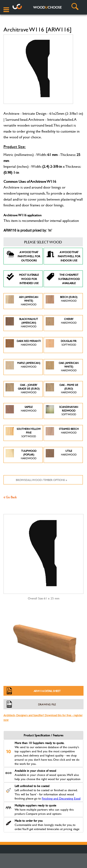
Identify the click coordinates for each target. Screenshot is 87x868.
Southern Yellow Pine (23, 433)
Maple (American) (23, 367)
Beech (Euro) (62, 301)
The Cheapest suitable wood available (63, 279)
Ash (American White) (22, 301)
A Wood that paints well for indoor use (63, 256)
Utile (61, 455)
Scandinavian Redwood (62, 411)
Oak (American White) (62, 367)
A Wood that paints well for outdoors (23, 256)
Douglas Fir (61, 345)
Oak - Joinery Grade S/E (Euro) (23, 389)
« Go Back (10, 497)
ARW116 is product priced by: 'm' (28, 231)
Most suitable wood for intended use (22, 279)
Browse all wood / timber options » (41, 480)
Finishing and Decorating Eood (61, 798)
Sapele (21, 411)
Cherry (61, 323)
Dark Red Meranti (23, 345)
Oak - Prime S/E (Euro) (62, 389)
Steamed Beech (62, 433)
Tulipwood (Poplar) (21, 455)
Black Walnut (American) (22, 323)
